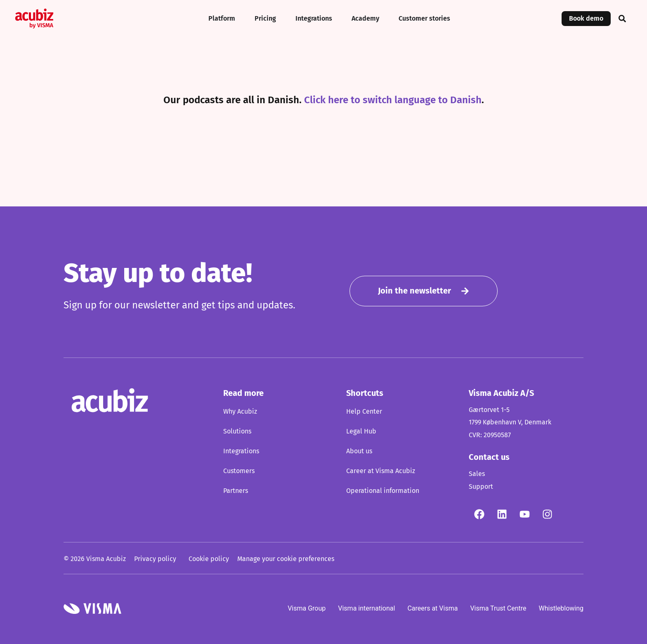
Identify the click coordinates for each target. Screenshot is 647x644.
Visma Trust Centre (498, 608)
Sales (477, 474)
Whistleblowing (561, 608)
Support (481, 487)
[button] (622, 19)
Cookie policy (209, 559)
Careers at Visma (432, 608)
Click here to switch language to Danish (393, 100)
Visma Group (307, 608)
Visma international (366, 608)
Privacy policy (155, 559)
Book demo (586, 19)
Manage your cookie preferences (286, 559)
